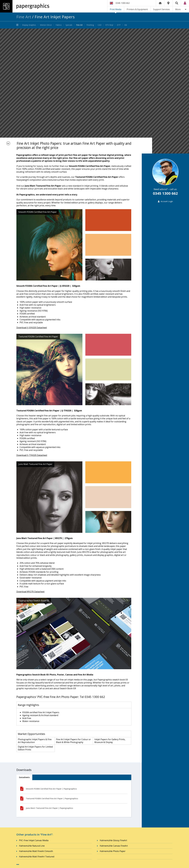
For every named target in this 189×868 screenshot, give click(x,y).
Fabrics (59, 25)
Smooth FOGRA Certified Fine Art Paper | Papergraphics (49, 789)
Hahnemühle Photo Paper (113, 851)
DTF (119, 25)
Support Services (162, 9)
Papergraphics (25, 6)
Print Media (116, 9)
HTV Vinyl (109, 25)
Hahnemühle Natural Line (32, 846)
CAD (100, 25)
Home (160, 3)
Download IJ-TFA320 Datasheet (32, 455)
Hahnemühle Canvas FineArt (114, 846)
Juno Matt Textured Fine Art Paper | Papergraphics (47, 808)
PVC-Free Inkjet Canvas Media (34, 840)
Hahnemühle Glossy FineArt (113, 840)
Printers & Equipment (137, 9)
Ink (126, 25)
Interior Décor (46, 25)
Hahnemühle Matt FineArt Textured (37, 857)
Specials (69, 25)
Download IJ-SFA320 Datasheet (32, 328)
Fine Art (24, 17)
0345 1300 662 (123, 3)
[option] (94, 91)
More (178, 9)
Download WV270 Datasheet (30, 592)
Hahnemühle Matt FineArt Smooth (36, 851)
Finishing (90, 25)
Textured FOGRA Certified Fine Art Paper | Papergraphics (49, 799)
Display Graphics (29, 25)
